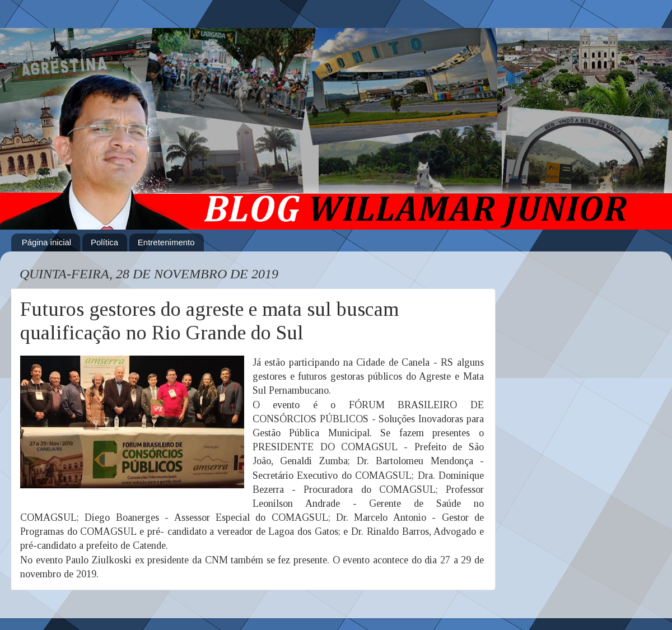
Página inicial (46, 242)
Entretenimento (166, 242)
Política (104, 242)
